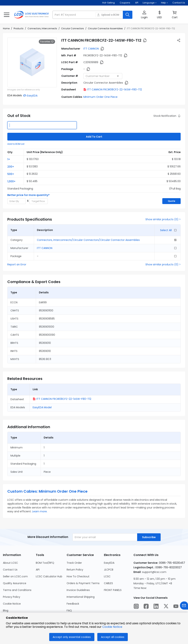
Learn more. (40, 511)
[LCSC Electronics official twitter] (166, 607)
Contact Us (179, 3)
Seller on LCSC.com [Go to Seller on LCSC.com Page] (15, 576)
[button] (150, 3)
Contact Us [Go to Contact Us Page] (10, 570)
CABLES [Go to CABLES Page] (108, 583)
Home (6, 28)
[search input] (88, 15)
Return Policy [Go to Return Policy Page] (75, 570)
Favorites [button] (47, 42)
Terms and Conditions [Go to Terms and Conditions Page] (17, 590)
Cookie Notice (112, 627)
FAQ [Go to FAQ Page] (69, 610)
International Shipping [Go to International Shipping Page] (81, 597)
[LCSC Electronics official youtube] (176, 607)
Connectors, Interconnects (42, 28)
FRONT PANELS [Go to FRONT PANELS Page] (113, 590)
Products (19, 28)
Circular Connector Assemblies (105, 28)
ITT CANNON (91, 49)
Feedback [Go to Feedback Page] (73, 604)
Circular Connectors (73, 28)
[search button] (128, 15)
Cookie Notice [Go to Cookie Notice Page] (12, 604)
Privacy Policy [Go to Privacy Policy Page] (12, 597)
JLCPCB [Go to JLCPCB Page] (109, 570)
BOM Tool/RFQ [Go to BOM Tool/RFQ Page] (45, 563)
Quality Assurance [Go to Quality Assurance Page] (15, 583)
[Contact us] (184, 606)
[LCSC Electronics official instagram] (136, 607)
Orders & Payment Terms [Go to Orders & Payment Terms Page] (83, 583)
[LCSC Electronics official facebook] (146, 607)
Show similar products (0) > (163, 219)
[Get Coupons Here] (125, 3)
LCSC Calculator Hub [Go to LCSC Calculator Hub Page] (49, 576)
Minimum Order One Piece (100, 97)
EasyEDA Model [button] (42, 407)
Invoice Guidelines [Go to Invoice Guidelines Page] (78, 590)
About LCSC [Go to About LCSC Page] (10, 563)
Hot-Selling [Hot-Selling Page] (109, 3)
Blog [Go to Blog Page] (6, 610)
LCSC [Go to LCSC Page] (107, 576)
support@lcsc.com (154, 572)
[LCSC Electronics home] (31, 15)
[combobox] (103, 76)
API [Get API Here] (137, 3)
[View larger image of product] (32, 62)
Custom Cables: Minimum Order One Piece (47, 491)
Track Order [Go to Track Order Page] (74, 563)
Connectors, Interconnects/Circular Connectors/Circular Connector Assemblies (88, 240)
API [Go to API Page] (38, 570)
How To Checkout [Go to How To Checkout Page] (78, 576)
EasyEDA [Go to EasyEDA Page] (109, 563)
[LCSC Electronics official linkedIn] (156, 607)
